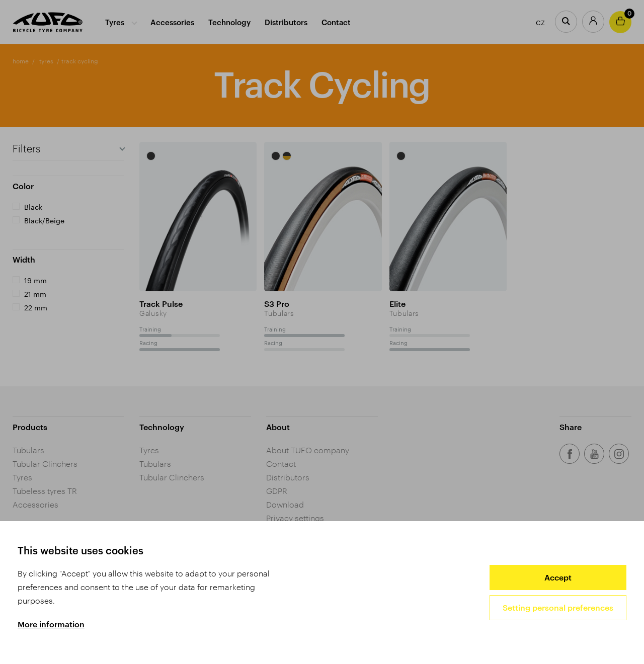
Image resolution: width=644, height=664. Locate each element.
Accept (558, 577)
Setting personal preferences (558, 607)
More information (51, 624)
